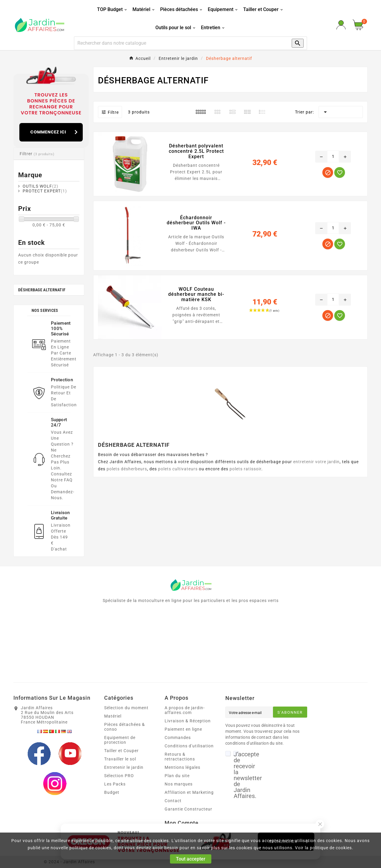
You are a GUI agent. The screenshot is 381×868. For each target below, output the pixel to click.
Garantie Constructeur (188, 809)
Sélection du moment (126, 708)
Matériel (113, 716)
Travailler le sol (120, 759)
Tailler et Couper (121, 751)
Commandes (178, 738)
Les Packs (115, 784)
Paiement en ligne (183, 729)
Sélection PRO (119, 776)
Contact (173, 801)
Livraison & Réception (188, 721)
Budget (112, 792)
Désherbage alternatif (42, 290)
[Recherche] (179, 43)
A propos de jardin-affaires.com (185, 710)
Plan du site (177, 776)
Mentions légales (182, 767)
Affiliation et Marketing (189, 792)
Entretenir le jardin (124, 767)
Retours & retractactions (180, 757)
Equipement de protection (120, 740)
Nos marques (179, 784)
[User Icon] (341, 25)
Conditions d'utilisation (189, 746)
